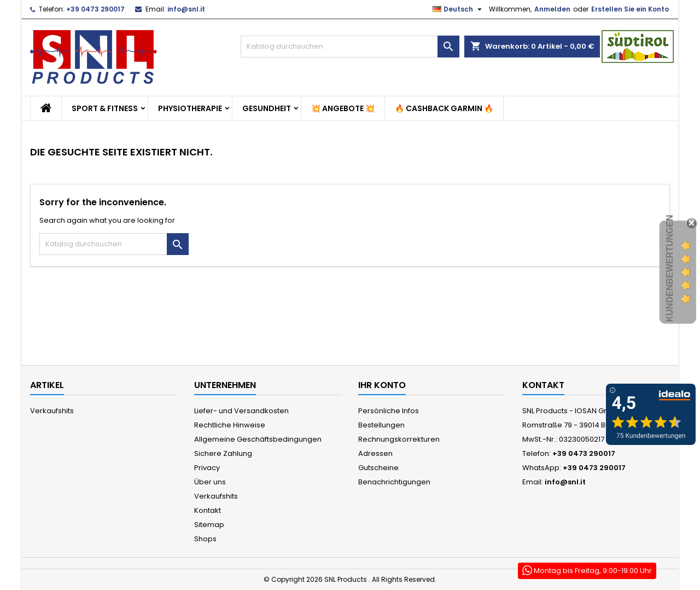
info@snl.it (186, 9)
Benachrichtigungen (394, 482)
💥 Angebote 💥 (343, 108)
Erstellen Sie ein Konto (630, 9)
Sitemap (209, 525)
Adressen (375, 453)
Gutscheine (378, 468)
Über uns (210, 482)
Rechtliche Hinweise (230, 425)
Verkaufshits (52, 411)
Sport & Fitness (105, 108)
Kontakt (208, 510)
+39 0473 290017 (95, 9)
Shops (205, 539)
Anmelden (552, 9)
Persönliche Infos (389, 411)
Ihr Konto (382, 385)
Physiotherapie (190, 108)
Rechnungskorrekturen (399, 439)
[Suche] (350, 47)
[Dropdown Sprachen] (459, 9)
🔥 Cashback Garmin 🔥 (444, 108)
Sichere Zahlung (223, 453)
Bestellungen (381, 425)
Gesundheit (267, 108)
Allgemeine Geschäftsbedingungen (258, 439)
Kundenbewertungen (670, 269)
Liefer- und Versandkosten (241, 411)
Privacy (207, 468)
